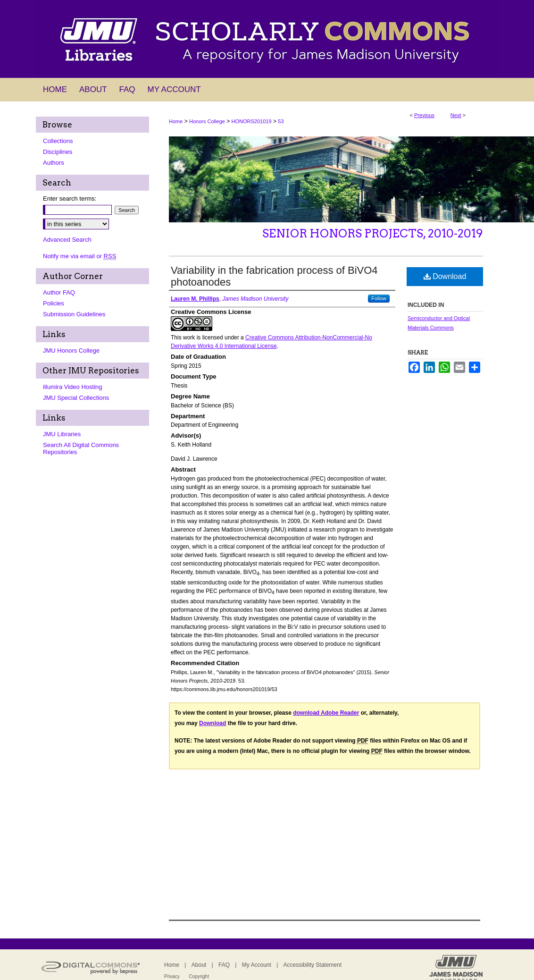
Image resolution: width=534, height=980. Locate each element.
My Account (257, 965)
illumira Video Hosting (73, 387)
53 (281, 121)
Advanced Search (67, 240)
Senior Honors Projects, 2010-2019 (373, 233)
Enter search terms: (70, 199)
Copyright (199, 976)
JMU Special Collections (76, 398)
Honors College (207, 121)
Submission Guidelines (74, 314)
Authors (54, 163)
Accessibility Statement (313, 965)
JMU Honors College (71, 351)
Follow (379, 298)
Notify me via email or (79, 256)
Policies (54, 303)
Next (456, 115)
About (199, 965)
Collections (58, 141)
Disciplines (58, 152)
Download (445, 276)
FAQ (224, 965)
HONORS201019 (252, 121)
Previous (424, 115)
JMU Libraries (62, 434)
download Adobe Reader (326, 713)
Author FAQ (59, 292)
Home (176, 121)
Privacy (172, 976)
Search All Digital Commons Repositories (81, 448)
